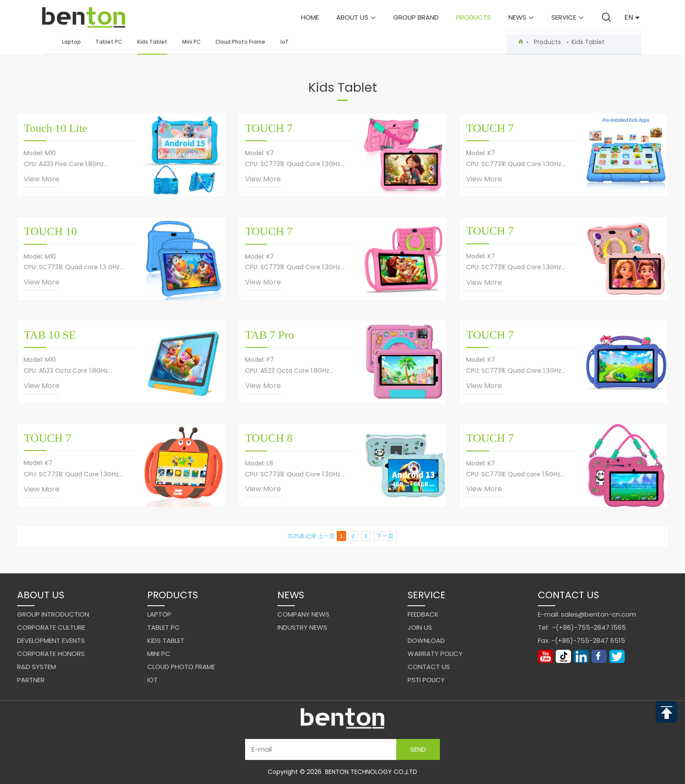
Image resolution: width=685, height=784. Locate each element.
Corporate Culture (51, 627)
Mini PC (191, 42)
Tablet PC (109, 42)
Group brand (416, 17)
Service (567, 17)
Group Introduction (53, 614)
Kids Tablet (152, 47)
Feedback (423, 614)
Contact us (429, 667)
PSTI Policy (426, 680)
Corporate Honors (51, 654)
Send (418, 749)
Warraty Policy (435, 654)
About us (356, 17)
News (521, 17)
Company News (303, 614)
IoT (285, 42)
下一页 (385, 536)
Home (310, 17)
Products (474, 17)
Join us (420, 627)
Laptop (71, 42)
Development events (51, 640)
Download (426, 640)
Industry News (302, 627)
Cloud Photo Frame (240, 42)
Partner (31, 680)
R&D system (36, 667)
